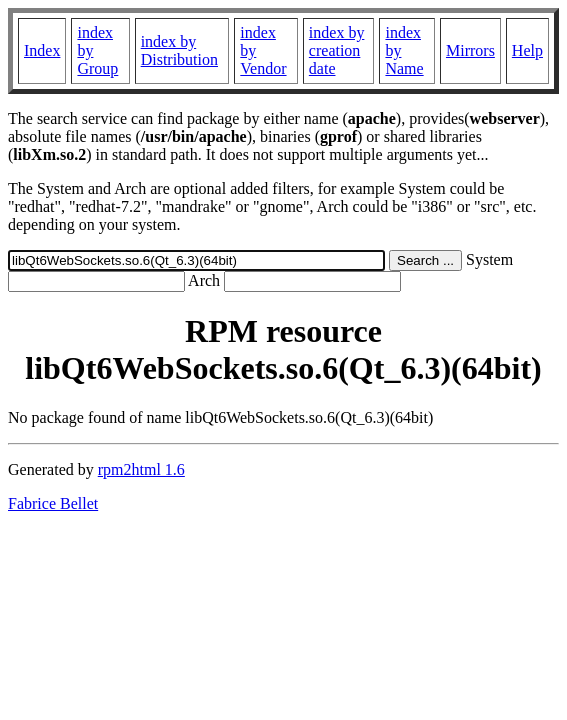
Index (42, 50)
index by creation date (337, 50)
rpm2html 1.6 (141, 469)
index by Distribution (179, 50)
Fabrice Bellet (53, 503)
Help (527, 50)
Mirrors (470, 50)
